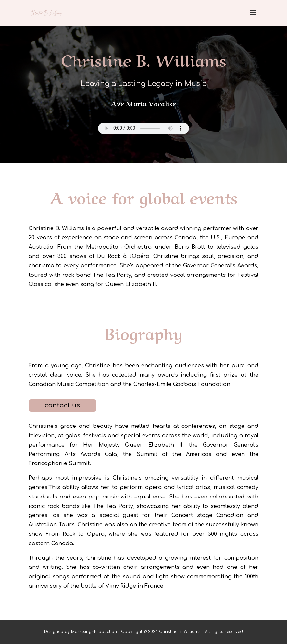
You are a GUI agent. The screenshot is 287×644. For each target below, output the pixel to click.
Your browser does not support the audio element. (143, 128)
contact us (62, 405)
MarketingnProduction (94, 632)
